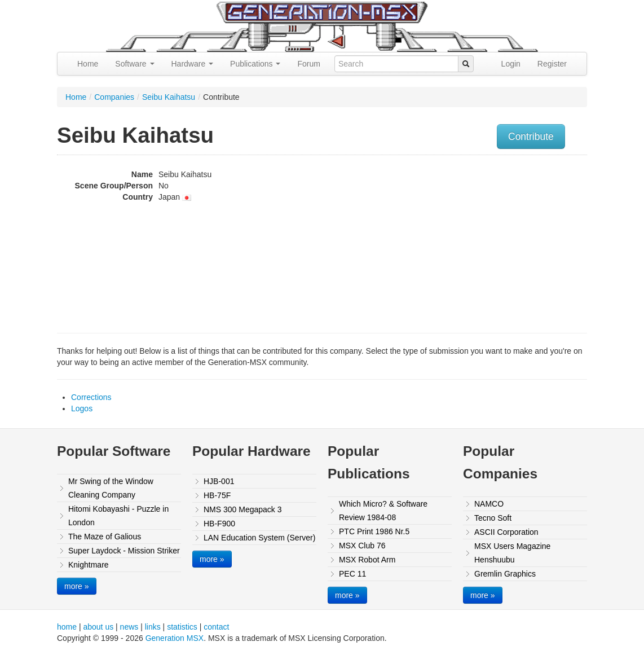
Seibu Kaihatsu (169, 97)
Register (552, 64)
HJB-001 (219, 481)
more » (77, 586)
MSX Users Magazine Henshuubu (512, 553)
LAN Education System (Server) (259, 538)
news (129, 627)
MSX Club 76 (362, 546)
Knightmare (89, 565)
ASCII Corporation (506, 532)
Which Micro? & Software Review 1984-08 (383, 511)
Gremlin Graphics (505, 574)
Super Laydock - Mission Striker (124, 551)
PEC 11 (352, 574)
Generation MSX (175, 638)
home (67, 627)
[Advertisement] (513, 240)
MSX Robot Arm (367, 560)
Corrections (91, 397)
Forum (308, 64)
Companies (114, 97)
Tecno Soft (493, 518)
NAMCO (489, 504)
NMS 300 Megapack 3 (243, 509)
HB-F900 (219, 524)
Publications (255, 64)
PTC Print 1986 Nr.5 (374, 531)
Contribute (531, 137)
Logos (82, 408)
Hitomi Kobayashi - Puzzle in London (118, 516)
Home (88, 64)
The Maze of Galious (105, 537)
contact (216, 627)
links (153, 627)
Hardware (193, 64)
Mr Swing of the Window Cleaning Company (111, 488)
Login (511, 64)
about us (98, 627)
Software (134, 64)
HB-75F (217, 495)
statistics (182, 627)
